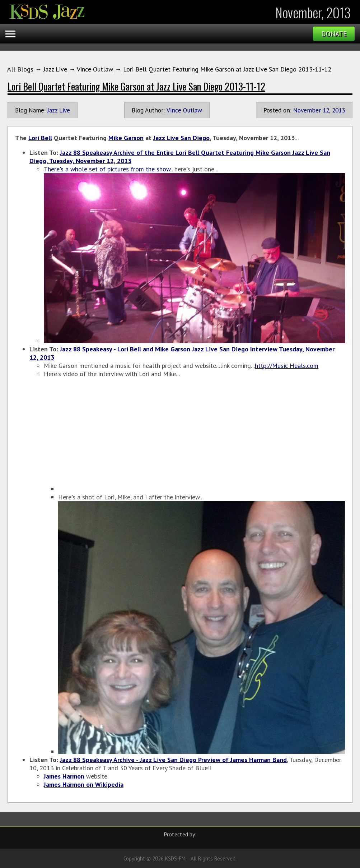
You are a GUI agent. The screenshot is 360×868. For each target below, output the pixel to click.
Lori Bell (40, 138)
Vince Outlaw (95, 69)
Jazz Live (55, 69)
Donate (334, 34)
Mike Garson (126, 138)
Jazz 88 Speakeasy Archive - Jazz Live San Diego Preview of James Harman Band (173, 760)
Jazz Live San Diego (181, 138)
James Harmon (64, 776)
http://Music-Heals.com (287, 366)
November (307, 110)
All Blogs (20, 69)
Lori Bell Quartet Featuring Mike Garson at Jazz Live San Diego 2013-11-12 (227, 69)
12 (326, 110)
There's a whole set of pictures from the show (107, 169)
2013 (338, 110)
